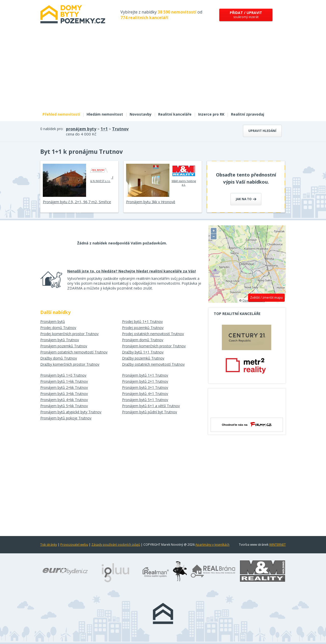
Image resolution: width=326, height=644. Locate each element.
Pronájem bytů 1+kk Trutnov (64, 381)
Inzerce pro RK (211, 114)
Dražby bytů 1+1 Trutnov (143, 352)
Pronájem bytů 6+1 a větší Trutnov (151, 406)
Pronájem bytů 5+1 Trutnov (145, 400)
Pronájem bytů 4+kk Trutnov (64, 400)
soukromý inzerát (246, 15)
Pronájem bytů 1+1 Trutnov (145, 375)
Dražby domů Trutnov (59, 358)
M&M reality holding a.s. (184, 175)
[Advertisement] (163, 71)
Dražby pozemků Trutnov (143, 358)
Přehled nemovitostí (61, 114)
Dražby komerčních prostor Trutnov (70, 364)
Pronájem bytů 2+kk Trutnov (64, 387)
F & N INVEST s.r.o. (100, 173)
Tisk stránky (49, 545)
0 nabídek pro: (52, 129)
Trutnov (120, 129)
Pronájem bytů (53, 321)
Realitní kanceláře (175, 114)
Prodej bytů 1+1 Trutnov (142, 321)
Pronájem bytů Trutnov (60, 340)
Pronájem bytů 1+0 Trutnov (63, 375)
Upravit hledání (262, 131)
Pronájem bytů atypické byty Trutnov (71, 412)
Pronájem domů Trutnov (143, 340)
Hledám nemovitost (105, 114)
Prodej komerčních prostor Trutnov (69, 334)
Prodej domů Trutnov (58, 328)
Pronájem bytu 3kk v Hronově (151, 202)
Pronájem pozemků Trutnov (64, 346)
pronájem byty (81, 129)
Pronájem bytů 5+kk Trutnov (64, 406)
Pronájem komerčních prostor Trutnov (154, 346)
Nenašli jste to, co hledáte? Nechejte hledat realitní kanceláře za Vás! (132, 271)
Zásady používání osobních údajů (116, 545)
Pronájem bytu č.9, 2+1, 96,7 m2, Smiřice (77, 202)
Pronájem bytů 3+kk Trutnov (64, 394)
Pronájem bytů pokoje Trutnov (66, 418)
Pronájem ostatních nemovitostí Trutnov (74, 352)
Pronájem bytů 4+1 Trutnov (145, 394)
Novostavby (141, 114)
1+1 (104, 129)
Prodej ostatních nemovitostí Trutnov (153, 334)
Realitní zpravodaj (248, 114)
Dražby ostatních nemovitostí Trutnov (153, 364)
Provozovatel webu (74, 545)
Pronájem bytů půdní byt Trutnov (150, 412)
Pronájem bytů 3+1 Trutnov (145, 387)
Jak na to (246, 199)
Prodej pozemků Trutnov (143, 328)
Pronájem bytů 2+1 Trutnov (145, 381)
